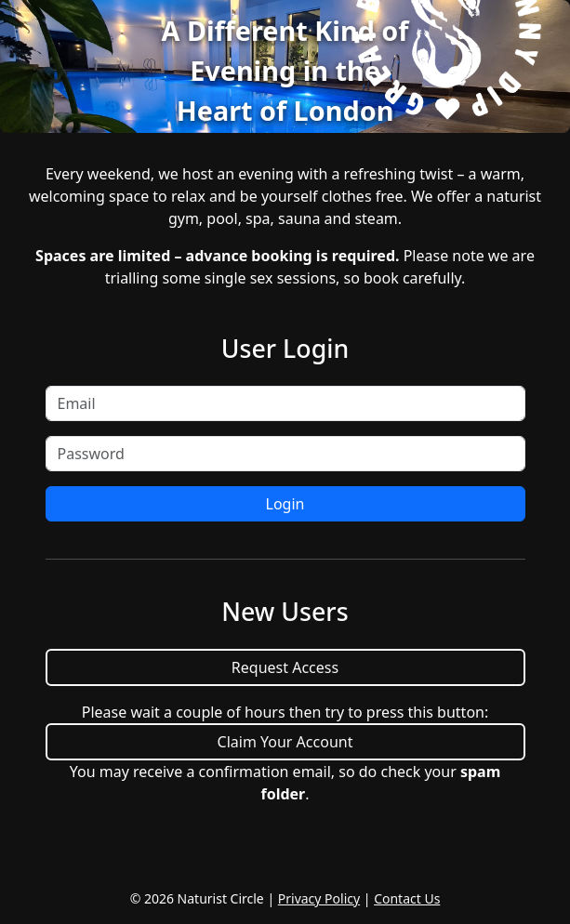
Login (285, 504)
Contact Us (407, 898)
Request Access (285, 667)
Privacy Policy (319, 898)
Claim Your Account (285, 742)
